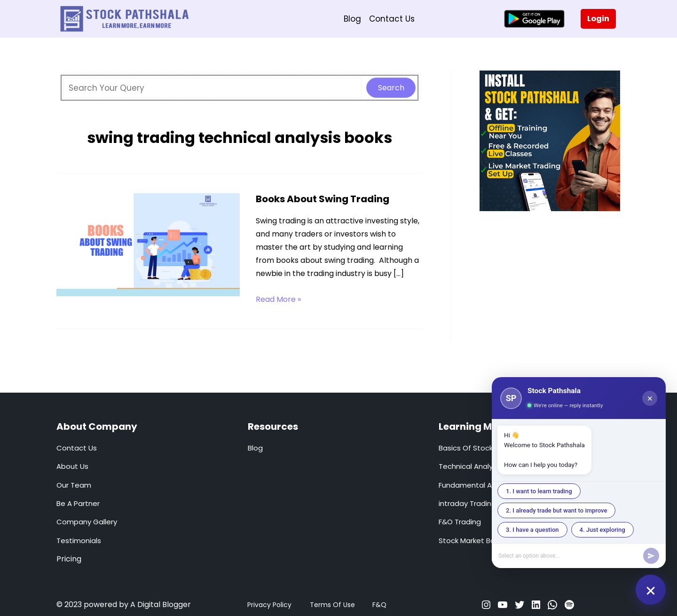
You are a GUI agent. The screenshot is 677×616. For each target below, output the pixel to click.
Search (391, 88)
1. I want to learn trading (539, 491)
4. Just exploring (602, 530)
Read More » (278, 300)
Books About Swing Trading (323, 199)
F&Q (379, 605)
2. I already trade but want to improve (556, 510)
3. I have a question (532, 530)
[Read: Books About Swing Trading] (148, 244)
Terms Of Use (332, 605)
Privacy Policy (269, 605)
